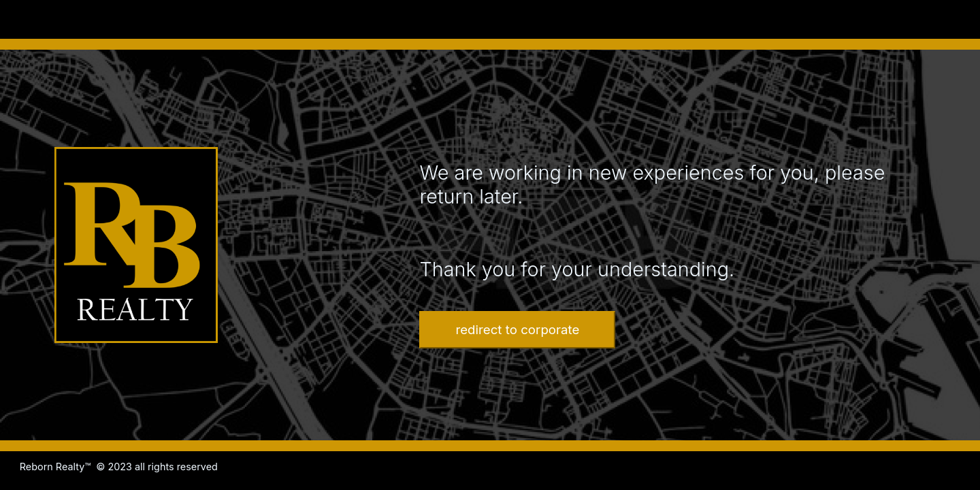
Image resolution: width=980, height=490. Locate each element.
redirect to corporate (517, 330)
